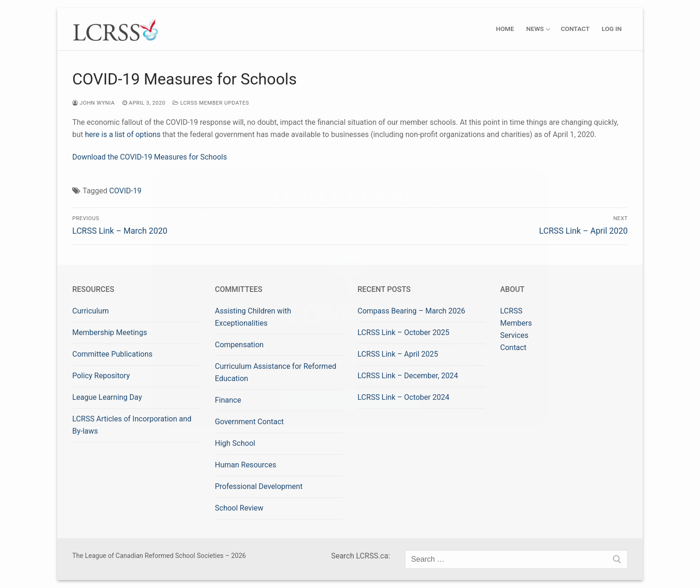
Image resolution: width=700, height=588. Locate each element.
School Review (239, 508)
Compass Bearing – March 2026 (411, 311)
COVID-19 (126, 191)
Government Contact (249, 422)
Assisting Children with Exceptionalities (253, 317)
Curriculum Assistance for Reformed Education (276, 372)
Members (516, 323)
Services (514, 335)
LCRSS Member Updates (211, 103)
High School (235, 443)
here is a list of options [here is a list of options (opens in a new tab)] (123, 134)
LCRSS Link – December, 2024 (408, 376)
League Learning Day (107, 397)
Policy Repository (101, 376)
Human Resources (246, 465)
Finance (228, 400)
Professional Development (259, 486)
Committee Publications (112, 354)
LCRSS (511, 311)
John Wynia (94, 103)
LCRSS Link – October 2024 (403, 397)
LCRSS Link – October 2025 (403, 332)
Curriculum (91, 311)
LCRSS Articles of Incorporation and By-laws (132, 425)
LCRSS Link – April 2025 (398, 354)
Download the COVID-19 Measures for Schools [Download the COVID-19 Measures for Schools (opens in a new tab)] (150, 157)
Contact (513, 347)
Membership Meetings (110, 332)
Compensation (239, 345)
